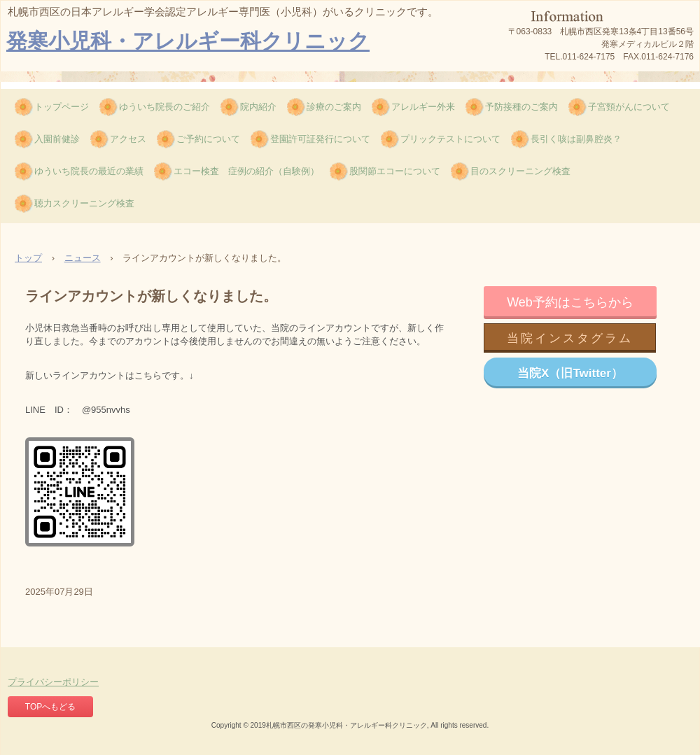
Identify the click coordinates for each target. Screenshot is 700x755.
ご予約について (208, 139)
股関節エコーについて (395, 171)
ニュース (83, 258)
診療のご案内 (334, 107)
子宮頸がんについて (629, 107)
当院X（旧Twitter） (570, 373)
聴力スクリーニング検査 (84, 203)
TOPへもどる (50, 707)
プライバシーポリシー (53, 682)
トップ (28, 258)
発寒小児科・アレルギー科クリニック (188, 41)
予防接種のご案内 (521, 107)
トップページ (62, 107)
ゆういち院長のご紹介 (164, 107)
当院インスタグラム (570, 338)
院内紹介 (258, 107)
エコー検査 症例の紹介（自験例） (246, 171)
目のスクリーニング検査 (520, 171)
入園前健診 (57, 139)
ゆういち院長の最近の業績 (89, 171)
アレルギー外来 (423, 107)
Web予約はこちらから (570, 302)
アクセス (128, 139)
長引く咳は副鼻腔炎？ (576, 139)
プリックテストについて (450, 139)
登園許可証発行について (320, 139)
